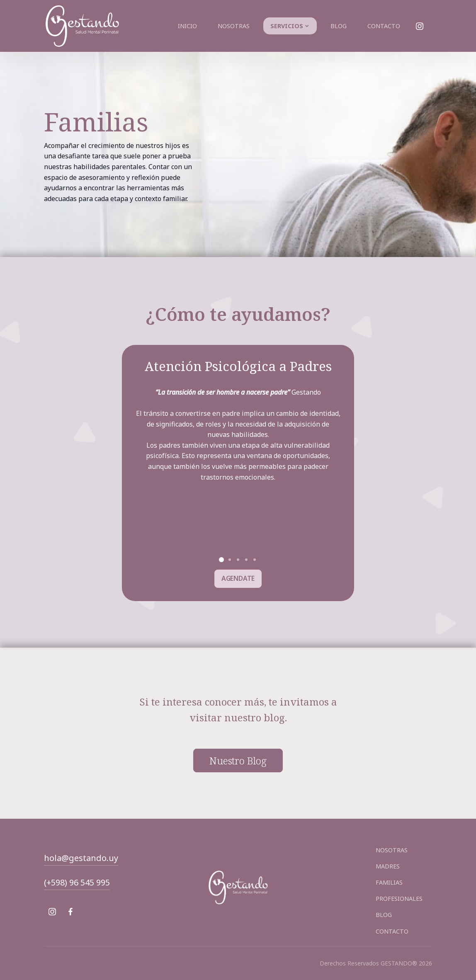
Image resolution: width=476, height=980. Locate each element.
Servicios (287, 26)
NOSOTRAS (392, 850)
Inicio (187, 26)
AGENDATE (238, 578)
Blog (339, 26)
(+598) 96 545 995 (77, 882)
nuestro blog (238, 761)
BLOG (384, 915)
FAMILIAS (389, 882)
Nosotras (234, 26)
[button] (221, 560)
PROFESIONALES (399, 899)
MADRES (388, 866)
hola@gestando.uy (81, 858)
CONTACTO (392, 931)
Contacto (384, 26)
